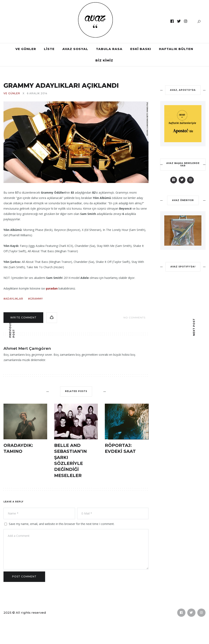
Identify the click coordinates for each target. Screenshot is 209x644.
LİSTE (49, 49)
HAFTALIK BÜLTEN (176, 49)
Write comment (23, 317)
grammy (36, 299)
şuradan (52, 288)
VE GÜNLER (26, 49)
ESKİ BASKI (141, 49)
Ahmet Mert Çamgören (27, 348)
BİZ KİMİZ (104, 60)
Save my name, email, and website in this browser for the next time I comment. (62, 524)
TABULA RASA (109, 49)
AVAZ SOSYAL (75, 49)
